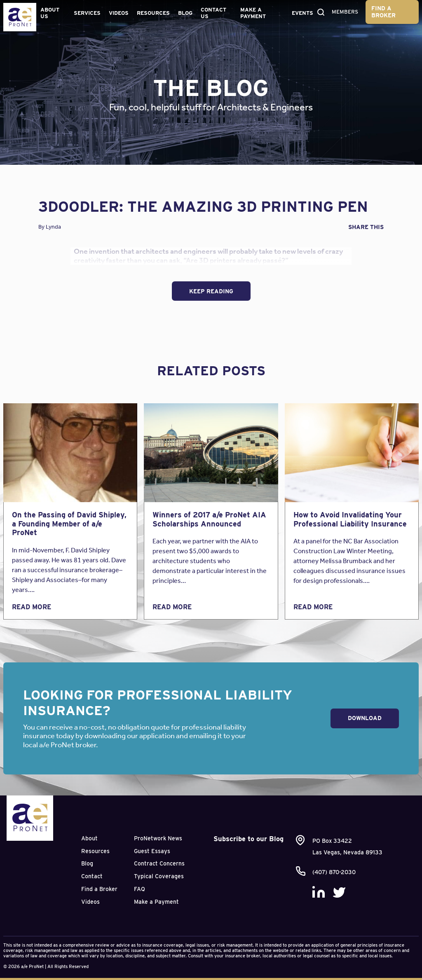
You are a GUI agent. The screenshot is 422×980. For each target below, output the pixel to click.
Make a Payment (253, 13)
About (89, 838)
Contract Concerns (159, 863)
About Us (50, 13)
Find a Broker (383, 12)
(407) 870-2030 (334, 872)
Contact (92, 876)
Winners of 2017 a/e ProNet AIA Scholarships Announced (209, 519)
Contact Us (213, 13)
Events (302, 13)
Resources (153, 13)
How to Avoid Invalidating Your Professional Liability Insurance (350, 519)
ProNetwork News (158, 838)
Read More (32, 607)
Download (365, 718)
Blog (185, 13)
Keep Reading (211, 291)
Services (87, 13)
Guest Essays (152, 851)
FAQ (139, 889)
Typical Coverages (159, 876)
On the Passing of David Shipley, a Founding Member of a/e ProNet (69, 524)
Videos (119, 13)
